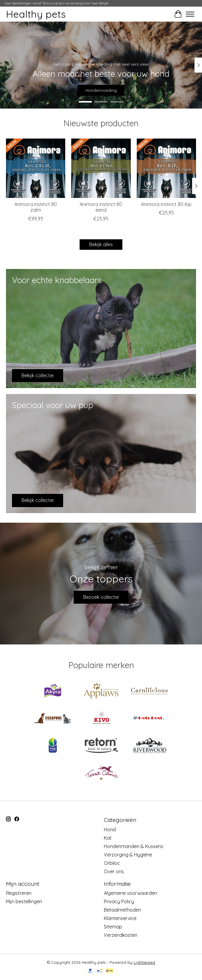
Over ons (114, 871)
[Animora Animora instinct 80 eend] (101, 168)
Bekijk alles (101, 244)
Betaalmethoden (122, 910)
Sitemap (113, 927)
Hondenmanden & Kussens (134, 846)
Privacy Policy (119, 901)
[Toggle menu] (190, 14)
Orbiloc (112, 863)
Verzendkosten (121, 935)
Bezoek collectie (101, 597)
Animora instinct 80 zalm (36, 207)
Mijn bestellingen (24, 901)
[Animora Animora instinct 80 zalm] (36, 168)
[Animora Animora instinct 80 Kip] (166, 168)
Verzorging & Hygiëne (128, 855)
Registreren (19, 893)
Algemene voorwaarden (130, 893)
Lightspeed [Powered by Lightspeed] (144, 962)
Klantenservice (120, 918)
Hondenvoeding (101, 90)
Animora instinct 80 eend (101, 207)
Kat (108, 838)
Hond (110, 829)
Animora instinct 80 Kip (166, 204)
